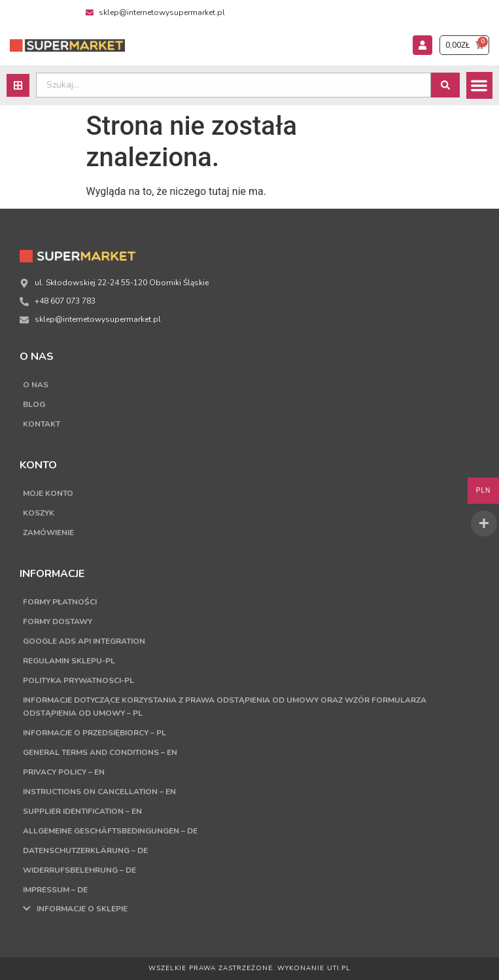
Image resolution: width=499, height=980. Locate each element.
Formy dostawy (58, 621)
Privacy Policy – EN (64, 772)
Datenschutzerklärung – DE (85, 850)
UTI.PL (339, 968)
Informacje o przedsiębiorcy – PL (95, 733)
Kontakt (42, 424)
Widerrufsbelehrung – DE (79, 870)
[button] (480, 85)
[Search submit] (445, 85)
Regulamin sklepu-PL (69, 661)
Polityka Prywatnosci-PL (78, 680)
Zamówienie (48, 533)
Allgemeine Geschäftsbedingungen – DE (110, 831)
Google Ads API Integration (84, 641)
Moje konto (48, 493)
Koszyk (39, 513)
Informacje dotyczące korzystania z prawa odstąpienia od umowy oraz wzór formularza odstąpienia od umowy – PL (225, 707)
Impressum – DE (55, 890)
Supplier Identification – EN (82, 811)
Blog (34, 404)
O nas (36, 385)
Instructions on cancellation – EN (99, 792)
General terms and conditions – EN (100, 752)
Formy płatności (60, 602)
